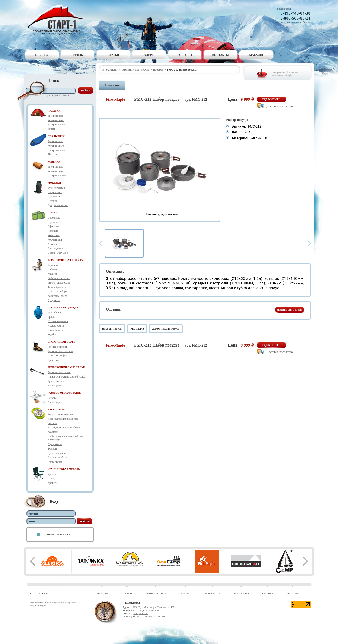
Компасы (53, 432)
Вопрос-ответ (156, 594)
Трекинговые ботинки (61, 351)
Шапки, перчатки (58, 321)
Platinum (53, 154)
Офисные (53, 226)
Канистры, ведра (57, 296)
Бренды (78, 55)
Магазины (213, 594)
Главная (42, 55)
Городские (54, 197)
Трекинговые (55, 116)
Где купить (271, 99)
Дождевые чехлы (58, 205)
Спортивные (55, 192)
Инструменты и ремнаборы (64, 428)
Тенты (51, 129)
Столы (51, 478)
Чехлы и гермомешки (60, 414)
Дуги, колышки (57, 453)
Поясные (53, 231)
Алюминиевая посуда (166, 329)
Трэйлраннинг (56, 381)
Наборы (52, 269)
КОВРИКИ (54, 162)
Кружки (52, 274)
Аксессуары (55, 385)
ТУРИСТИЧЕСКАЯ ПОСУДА (65, 260)
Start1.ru (111, 70)
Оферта (268, 594)
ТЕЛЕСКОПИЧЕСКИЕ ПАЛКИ (66, 367)
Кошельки (54, 235)
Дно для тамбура (57, 457)
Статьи (113, 55)
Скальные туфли (57, 356)
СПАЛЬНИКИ (56, 136)
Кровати (52, 483)
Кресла (52, 474)
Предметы (54, 300)
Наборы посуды (112, 329)
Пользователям (59, 534)
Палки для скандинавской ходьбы (67, 377)
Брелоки (52, 423)
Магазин (256, 55)
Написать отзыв (289, 310)
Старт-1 (57, 20)
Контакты (220, 55)
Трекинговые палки (59, 372)
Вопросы (185, 55)
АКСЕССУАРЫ (57, 409)
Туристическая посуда (135, 70)
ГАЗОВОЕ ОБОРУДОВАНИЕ (65, 393)
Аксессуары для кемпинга (63, 419)
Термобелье (54, 313)
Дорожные (54, 218)
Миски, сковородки (59, 283)
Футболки (53, 335)
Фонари (52, 449)
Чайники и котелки (59, 278)
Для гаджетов (56, 248)
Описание (112, 85)
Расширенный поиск (58, 95)
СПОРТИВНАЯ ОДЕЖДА (63, 307)
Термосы (53, 265)
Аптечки (53, 244)
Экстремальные (57, 125)
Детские (52, 201)
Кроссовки (54, 360)
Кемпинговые (56, 120)
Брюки (51, 317)
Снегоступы (55, 462)
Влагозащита (55, 330)
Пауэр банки (55, 444)
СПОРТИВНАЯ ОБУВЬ (61, 342)
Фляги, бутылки (57, 287)
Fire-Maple (137, 329)
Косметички (55, 240)
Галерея (149, 55)
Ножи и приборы (58, 291)
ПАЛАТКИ (54, 111)
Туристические (56, 188)
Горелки (52, 398)
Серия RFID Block (58, 253)
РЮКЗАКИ (54, 183)
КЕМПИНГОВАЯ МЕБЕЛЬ (64, 469)
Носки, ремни (56, 326)
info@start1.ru (141, 613)
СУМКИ (53, 213)
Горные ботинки (57, 347)
